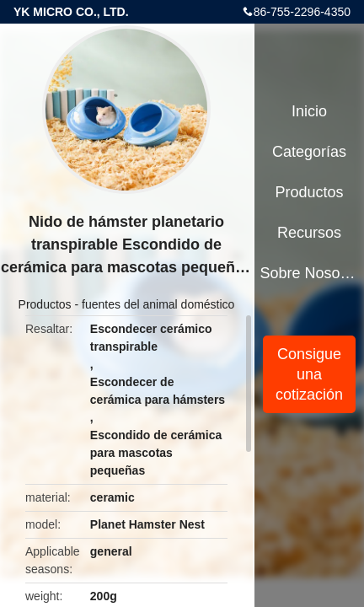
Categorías (309, 152)
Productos (45, 304)
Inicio (309, 111)
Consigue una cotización (309, 374)
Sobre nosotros (310, 273)
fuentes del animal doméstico (158, 304)
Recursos (309, 233)
